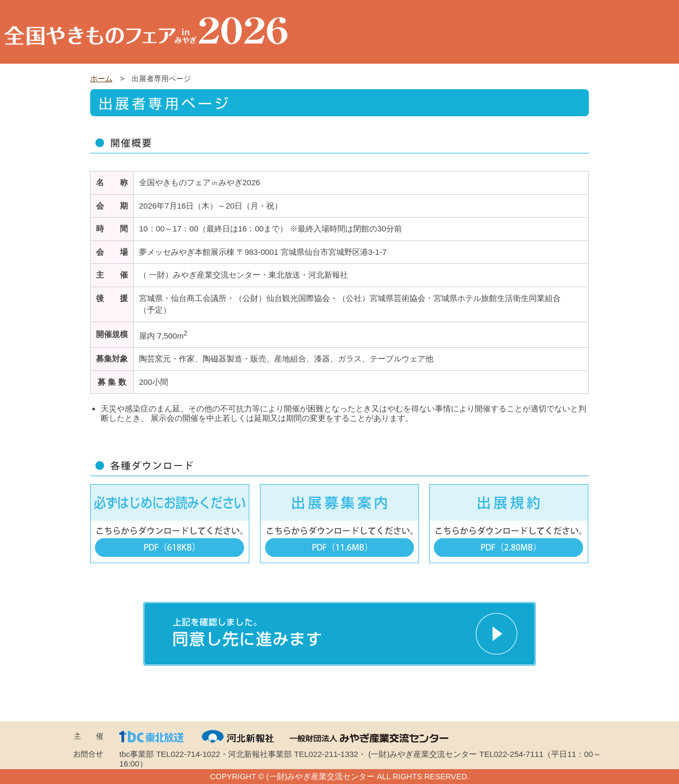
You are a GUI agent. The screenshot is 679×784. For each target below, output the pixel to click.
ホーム (101, 79)
